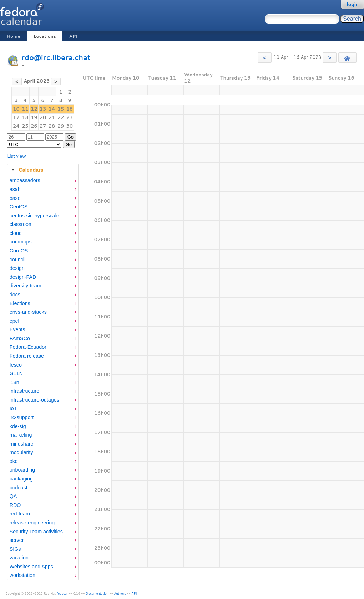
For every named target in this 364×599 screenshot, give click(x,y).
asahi (16, 189)
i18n (14, 382)
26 (34, 126)
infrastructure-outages (34, 400)
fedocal (62, 593)
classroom (21, 224)
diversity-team (26, 286)
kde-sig (18, 426)
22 (61, 117)
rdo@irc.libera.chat (56, 57)
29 (61, 126)
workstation (22, 575)
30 (70, 126)
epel (14, 321)
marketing (21, 435)
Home (13, 36)
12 (34, 109)
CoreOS (19, 251)
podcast (19, 488)
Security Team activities (36, 532)
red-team (20, 514)
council (18, 260)
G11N (16, 373)
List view (17, 156)
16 (70, 109)
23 (70, 117)
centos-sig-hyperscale (34, 216)
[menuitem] (43, 180)
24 (16, 126)
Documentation (97, 593)
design (17, 268)
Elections (20, 303)
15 (61, 109)
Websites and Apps (31, 567)
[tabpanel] (43, 378)
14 (52, 109)
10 (16, 109)
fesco (16, 365)
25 (25, 126)
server (17, 540)
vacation (19, 558)
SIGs (15, 549)
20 (43, 117)
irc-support (22, 417)
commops (21, 242)
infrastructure (24, 391)
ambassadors (25, 180)
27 (43, 126)
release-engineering (32, 523)
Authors (120, 593)
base (15, 198)
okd (14, 461)
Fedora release (27, 356)
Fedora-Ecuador (28, 347)
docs (15, 295)
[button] (265, 58)
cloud (16, 233)
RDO (15, 505)
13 (43, 109)
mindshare (22, 444)
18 (25, 117)
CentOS (19, 207)
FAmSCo (20, 338)
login (353, 4)
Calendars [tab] (27, 170)
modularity (21, 452)
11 (25, 109)
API (73, 36)
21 (52, 117)
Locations (45, 36)
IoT (13, 408)
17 (16, 117)
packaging (21, 479)
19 (34, 117)
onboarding (22, 470)
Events (17, 329)
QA (13, 496)
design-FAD (23, 277)
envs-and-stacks (28, 312)
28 (52, 126)
